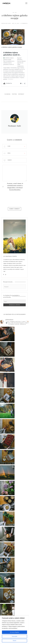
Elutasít (14, 641)
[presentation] (9, 198)
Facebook (7, 94)
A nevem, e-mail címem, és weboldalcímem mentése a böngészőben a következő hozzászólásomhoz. (15, 187)
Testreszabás (14, 636)
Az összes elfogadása (14, 632)
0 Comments (24, 23)
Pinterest (21, 94)
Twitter (14, 94)
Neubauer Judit (6, 23)
